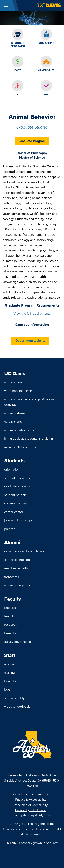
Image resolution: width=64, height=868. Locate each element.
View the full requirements (32, 313)
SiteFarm (52, 843)
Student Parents (15, 495)
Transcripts (12, 577)
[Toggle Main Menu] (6, 5)
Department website (30, 340)
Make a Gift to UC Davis (20, 447)
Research (10, 624)
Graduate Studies (32, 127)
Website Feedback (17, 706)
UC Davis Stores (15, 413)
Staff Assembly (14, 698)
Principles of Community (31, 805)
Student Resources (17, 478)
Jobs (7, 689)
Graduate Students (17, 486)
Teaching (10, 616)
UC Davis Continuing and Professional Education (30, 402)
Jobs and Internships (18, 520)
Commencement (16, 503)
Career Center (14, 512)
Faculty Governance (18, 642)
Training (9, 672)
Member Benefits (16, 568)
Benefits (10, 633)
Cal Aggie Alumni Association (24, 551)
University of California (31, 810)
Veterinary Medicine (18, 391)
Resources (11, 608)
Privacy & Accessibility (31, 799)
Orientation (12, 469)
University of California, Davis (28, 775)
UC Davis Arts (13, 421)
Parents (10, 529)
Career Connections (18, 560)
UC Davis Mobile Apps (19, 430)
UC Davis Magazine (17, 585)
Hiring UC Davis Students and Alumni (29, 438)
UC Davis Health (15, 382)
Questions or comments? (31, 794)
